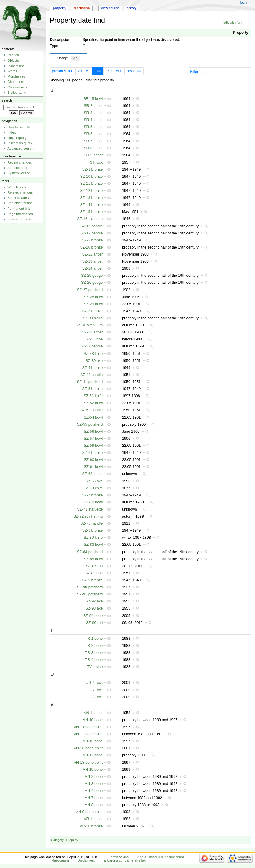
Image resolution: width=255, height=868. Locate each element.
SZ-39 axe (94, 361)
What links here (19, 187)
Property (241, 33)
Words (12, 71)
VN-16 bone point (88, 748)
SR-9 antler (93, 155)
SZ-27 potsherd (90, 290)
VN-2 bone (94, 777)
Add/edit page (18, 168)
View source (110, 8)
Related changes (20, 192)
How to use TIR (19, 127)
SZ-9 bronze (92, 580)
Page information (20, 214)
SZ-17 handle (91, 226)
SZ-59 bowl (93, 446)
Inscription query (20, 143)
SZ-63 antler (92, 474)
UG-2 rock (94, 690)
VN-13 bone (93, 741)
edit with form (233, 23)
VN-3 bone (94, 784)
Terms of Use (119, 857)
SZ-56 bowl (93, 432)
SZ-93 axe (94, 608)
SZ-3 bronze (92, 311)
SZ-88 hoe (94, 573)
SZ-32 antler (92, 332)
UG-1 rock (94, 683)
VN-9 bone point (89, 812)
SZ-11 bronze (91, 184)
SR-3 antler (93, 113)
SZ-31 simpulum (89, 325)
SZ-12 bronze (91, 191)
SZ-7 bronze (92, 495)
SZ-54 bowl (93, 417)
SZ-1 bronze (92, 169)
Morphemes (16, 76)
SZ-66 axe (94, 481)
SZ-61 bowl (93, 467)
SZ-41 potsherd (90, 382)
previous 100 (63, 71)
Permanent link (19, 209)
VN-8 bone (94, 805)
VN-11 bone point (88, 727)
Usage (69, 58)
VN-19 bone (93, 770)
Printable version (20, 203)
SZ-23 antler (92, 261)
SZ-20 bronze (91, 247)
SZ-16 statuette (90, 219)
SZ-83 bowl (93, 545)
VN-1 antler (93, 713)
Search (7, 100)
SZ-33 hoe (94, 339)
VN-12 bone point (88, 734)
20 (80, 71)
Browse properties (21, 219)
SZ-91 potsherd (90, 594)
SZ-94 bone (93, 616)
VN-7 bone (94, 798)
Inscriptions (16, 66)
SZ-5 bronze (92, 389)
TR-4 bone (94, 660)
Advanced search (20, 148)
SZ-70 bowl (93, 502)
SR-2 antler (93, 106)
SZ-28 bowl (93, 297)
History (131, 8)
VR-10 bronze (91, 826)
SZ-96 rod (94, 623)
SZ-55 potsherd (90, 424)
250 (109, 71)
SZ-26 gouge (92, 283)
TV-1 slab (95, 667)
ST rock (96, 162)
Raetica (13, 55)
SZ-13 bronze (91, 198)
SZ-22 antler (92, 254)
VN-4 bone (94, 791)
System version (19, 173)
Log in (244, 2)
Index (11, 132)
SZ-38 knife (93, 354)
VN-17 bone (93, 755)
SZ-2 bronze (92, 240)
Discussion (82, 8)
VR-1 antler (93, 819)
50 (88, 71)
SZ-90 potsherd (90, 587)
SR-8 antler (93, 148)
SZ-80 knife (93, 538)
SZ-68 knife (93, 488)
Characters (16, 82)
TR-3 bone (94, 653)
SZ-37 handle (91, 346)
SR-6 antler (93, 134)
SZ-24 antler (92, 268)
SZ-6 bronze (92, 453)
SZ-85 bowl (93, 559)
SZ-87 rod (94, 566)
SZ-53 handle (91, 410)
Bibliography (17, 93)
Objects (13, 61)
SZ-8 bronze (92, 530)
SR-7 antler (93, 141)
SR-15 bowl (93, 99)
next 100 (134, 71)
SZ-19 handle (91, 233)
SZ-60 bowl (93, 460)
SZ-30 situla (93, 318)
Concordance (17, 87)
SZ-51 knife (93, 396)
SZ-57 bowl (93, 439)
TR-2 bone (94, 646)
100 (98, 71)
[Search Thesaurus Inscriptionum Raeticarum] (22, 107)
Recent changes (20, 162)
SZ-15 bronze (91, 212)
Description (60, 40)
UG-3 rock (94, 697)
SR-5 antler (93, 127)
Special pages (18, 198)
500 (119, 71)
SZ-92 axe (94, 601)
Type (54, 46)
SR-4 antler (93, 120)
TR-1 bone (94, 639)
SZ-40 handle (91, 375)
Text (86, 46)
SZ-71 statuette (90, 509)
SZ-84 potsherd (90, 552)
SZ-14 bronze (91, 205)
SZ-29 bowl (93, 304)
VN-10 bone (93, 720)
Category (57, 840)
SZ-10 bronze (91, 177)
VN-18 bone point (88, 763)
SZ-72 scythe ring (88, 516)
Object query (17, 138)
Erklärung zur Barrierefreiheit (125, 860)
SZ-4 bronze (92, 368)
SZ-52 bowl (93, 403)
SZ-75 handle (91, 523)
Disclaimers (86, 860)
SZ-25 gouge (92, 276)
